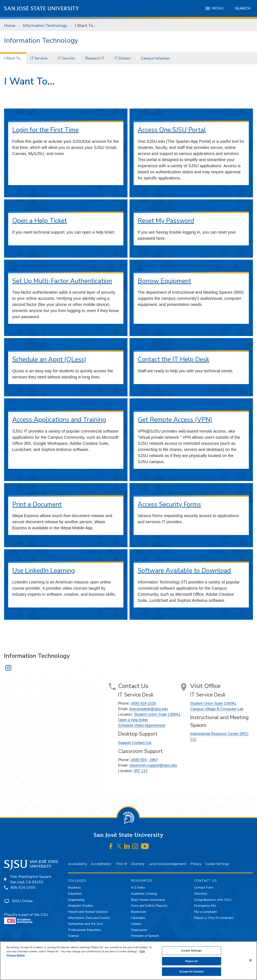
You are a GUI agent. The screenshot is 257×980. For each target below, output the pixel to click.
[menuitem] (13, 58)
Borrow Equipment (164, 281)
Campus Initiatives (155, 58)
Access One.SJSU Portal (172, 130)
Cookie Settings (217, 864)
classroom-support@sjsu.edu (153, 765)
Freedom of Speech (145, 936)
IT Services (39, 58)
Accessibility (77, 864)
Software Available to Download (184, 571)
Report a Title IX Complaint (214, 918)
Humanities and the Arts (85, 924)
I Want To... (85, 26)
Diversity (138, 864)
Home (10, 26)
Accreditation (101, 864)
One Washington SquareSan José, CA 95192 (31, 879)
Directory (201, 894)
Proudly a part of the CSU (26, 918)
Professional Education (84, 930)
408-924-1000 (23, 888)
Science (73, 936)
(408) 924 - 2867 (144, 760)
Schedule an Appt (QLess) (49, 359)
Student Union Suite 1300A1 (157, 714)
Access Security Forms (169, 504)
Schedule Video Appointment (142, 725)
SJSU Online (22, 901)
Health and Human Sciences (88, 912)
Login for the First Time (45, 130)
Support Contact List (135, 743)
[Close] (250, 960)
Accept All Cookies (192, 972)
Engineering (76, 900)
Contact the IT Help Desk (173, 359)
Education (75, 894)
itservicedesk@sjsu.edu (149, 709)
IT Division (123, 58)
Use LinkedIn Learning (44, 571)
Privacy (196, 864)
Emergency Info (205, 906)
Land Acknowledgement (167, 864)
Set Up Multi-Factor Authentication (62, 281)
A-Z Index (138, 888)
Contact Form (204, 888)
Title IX (121, 864)
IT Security (66, 58)
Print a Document (37, 504)
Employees (139, 930)
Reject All (192, 961)
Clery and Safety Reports (149, 906)
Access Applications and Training (59, 420)
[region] (128, 961)
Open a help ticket (133, 720)
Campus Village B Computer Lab (217, 709)
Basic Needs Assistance (148, 900)
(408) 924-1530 (143, 703)
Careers (136, 924)
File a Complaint (205, 912)
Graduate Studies (80, 906)
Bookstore (138, 912)
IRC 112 (141, 771)
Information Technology (45, 26)
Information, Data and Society (89, 918)
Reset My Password (166, 221)
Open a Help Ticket (40, 221)
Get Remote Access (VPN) (175, 420)
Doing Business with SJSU (213, 900)
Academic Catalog (144, 894)
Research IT (95, 58)
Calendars (138, 918)
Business (74, 888)
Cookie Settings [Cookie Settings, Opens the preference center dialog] (192, 951)
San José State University (42, 8)
